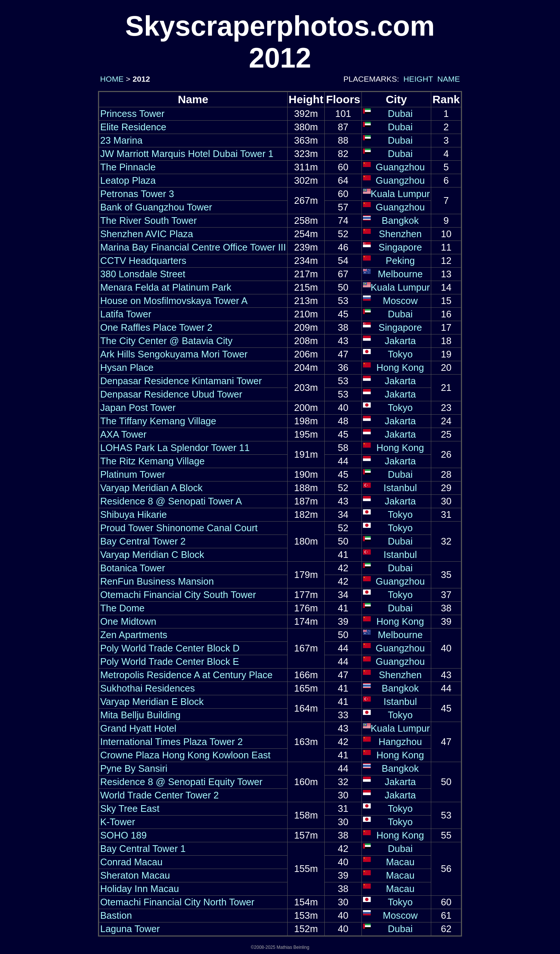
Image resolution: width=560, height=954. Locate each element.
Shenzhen (400, 234)
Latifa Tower (126, 314)
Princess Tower (132, 114)
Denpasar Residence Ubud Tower (171, 394)
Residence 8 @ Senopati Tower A (171, 501)
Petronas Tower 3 (137, 194)
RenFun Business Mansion (157, 581)
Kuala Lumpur (400, 194)
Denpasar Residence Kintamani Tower (181, 381)
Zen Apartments (134, 635)
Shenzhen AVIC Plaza (147, 234)
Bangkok (400, 220)
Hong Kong (400, 367)
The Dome (122, 608)
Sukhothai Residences (148, 688)
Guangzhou (400, 167)
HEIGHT (418, 79)
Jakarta (400, 341)
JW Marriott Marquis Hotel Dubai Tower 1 (187, 154)
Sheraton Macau (135, 875)
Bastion (116, 915)
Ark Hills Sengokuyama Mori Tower (174, 354)
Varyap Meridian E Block (152, 702)
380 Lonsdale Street (143, 274)
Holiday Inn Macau (140, 889)
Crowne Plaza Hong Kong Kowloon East (185, 755)
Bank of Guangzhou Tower (156, 207)
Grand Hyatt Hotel (138, 728)
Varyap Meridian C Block (152, 555)
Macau (400, 862)
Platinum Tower (133, 474)
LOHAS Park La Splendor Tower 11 (175, 448)
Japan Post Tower (138, 408)
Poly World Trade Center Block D (170, 648)
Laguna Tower (130, 929)
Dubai (400, 114)
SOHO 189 (123, 835)
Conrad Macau (131, 862)
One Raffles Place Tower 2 (156, 327)
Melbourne (400, 274)
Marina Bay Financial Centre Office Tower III (193, 247)
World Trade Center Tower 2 (160, 795)
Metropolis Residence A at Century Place (186, 675)
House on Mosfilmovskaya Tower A (174, 301)
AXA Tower (123, 434)
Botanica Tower (133, 568)
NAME (448, 79)
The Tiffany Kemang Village (158, 421)
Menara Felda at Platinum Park (166, 287)
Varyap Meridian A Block (151, 488)
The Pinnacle (128, 167)
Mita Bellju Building (140, 715)
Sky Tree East (130, 808)
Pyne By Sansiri (134, 768)
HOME (111, 79)
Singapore (400, 247)
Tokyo (400, 354)
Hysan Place (127, 367)
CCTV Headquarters (143, 261)
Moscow (400, 301)
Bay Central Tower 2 (143, 541)
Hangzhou (400, 742)
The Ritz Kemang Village (153, 461)
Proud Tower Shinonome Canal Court (179, 528)
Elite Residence (133, 127)
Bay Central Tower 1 (143, 849)
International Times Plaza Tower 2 (171, 742)
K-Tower (118, 822)
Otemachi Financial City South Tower (178, 595)
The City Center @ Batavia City (166, 341)
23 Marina (121, 140)
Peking (400, 261)
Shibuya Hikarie (134, 514)
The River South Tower (148, 220)
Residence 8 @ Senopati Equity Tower (181, 782)
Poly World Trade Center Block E (170, 661)
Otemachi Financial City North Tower (177, 902)
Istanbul (400, 488)
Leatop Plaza (128, 180)
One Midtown (128, 621)
